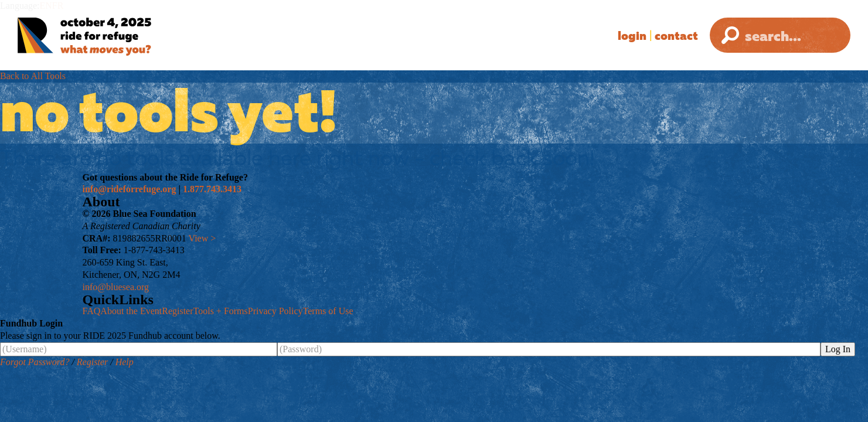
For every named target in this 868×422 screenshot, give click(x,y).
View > (202, 238)
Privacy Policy (275, 311)
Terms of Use (328, 311)
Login (632, 35)
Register (177, 311)
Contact (676, 35)
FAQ (92, 311)
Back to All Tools (33, 76)
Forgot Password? (35, 362)
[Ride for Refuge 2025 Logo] (120, 37)
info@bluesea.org (116, 287)
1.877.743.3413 (212, 189)
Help (125, 362)
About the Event (131, 311)
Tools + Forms (221, 311)
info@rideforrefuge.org (130, 189)
